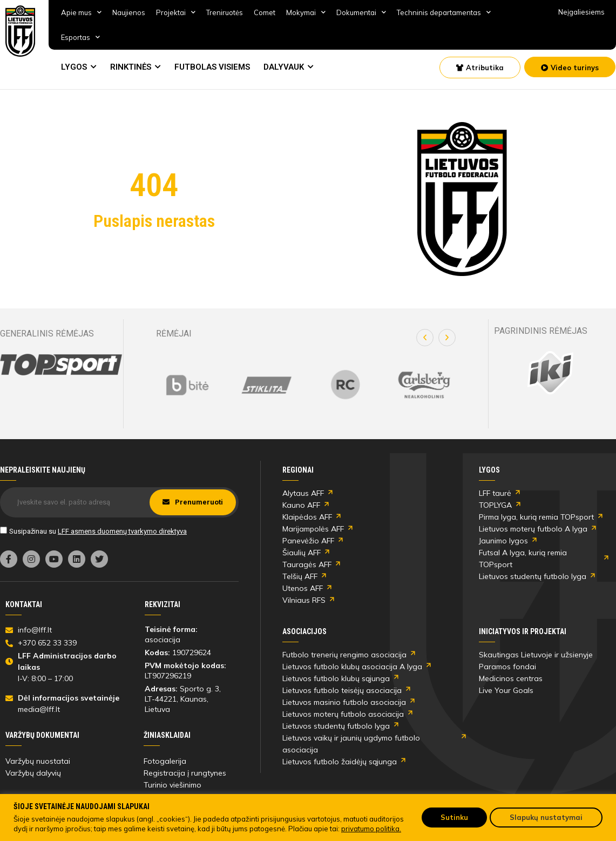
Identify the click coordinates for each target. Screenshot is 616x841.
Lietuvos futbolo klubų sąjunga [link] (336, 678)
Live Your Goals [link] (506, 690)
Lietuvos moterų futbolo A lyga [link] (533, 529)
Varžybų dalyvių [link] (33, 773)
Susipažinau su (98, 531)
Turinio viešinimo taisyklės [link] (172, 791)
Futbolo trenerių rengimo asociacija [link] (344, 655)
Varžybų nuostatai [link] (38, 761)
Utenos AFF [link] (303, 588)
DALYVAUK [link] (284, 67)
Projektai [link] (176, 12)
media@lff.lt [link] (39, 709)
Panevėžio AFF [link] (308, 541)
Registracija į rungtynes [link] (185, 773)
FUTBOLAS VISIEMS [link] (212, 67)
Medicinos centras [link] (511, 678)
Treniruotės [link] (225, 12)
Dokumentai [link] (361, 12)
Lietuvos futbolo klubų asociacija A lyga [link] (352, 667)
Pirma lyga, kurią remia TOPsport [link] (536, 517)
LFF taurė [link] (495, 493)
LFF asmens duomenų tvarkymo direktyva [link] (122, 531)
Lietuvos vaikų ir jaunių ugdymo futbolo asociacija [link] (351, 744)
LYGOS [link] (74, 67)
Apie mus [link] (81, 12)
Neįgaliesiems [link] (581, 12)
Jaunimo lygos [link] (503, 541)
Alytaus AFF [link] (303, 493)
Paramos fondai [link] (507, 667)
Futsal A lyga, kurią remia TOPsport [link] (523, 559)
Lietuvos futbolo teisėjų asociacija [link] (342, 690)
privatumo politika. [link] (371, 829)
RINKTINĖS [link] (131, 67)
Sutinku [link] (454, 817)
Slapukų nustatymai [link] (546, 817)
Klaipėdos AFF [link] (307, 517)
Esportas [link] (80, 37)
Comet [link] (265, 12)
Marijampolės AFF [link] (313, 529)
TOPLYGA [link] (495, 505)
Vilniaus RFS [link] (304, 600)
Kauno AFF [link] (301, 505)
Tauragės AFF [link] (307, 564)
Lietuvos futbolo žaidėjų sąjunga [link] (340, 762)
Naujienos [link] (129, 12)
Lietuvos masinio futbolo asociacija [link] (344, 702)
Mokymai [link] (306, 12)
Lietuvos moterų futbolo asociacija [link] (343, 714)
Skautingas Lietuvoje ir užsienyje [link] (536, 655)
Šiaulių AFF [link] (302, 553)
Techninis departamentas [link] (444, 12)
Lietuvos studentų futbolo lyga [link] (533, 576)
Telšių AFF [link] (300, 576)
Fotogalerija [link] (165, 761)
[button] (425, 338)
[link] (21, 31)
